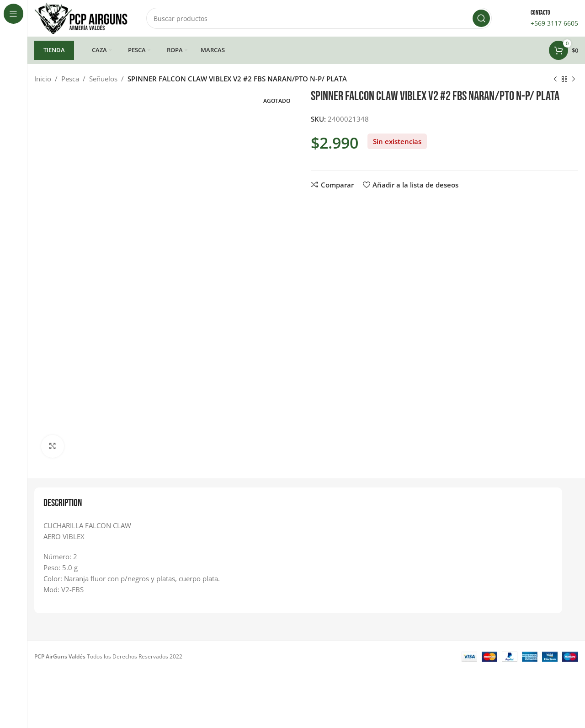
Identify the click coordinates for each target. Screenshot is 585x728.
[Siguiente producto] (574, 80)
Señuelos (103, 79)
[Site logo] (81, 17)
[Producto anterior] (555, 80)
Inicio (43, 79)
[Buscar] (319, 18)
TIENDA (54, 50)
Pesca (70, 79)
